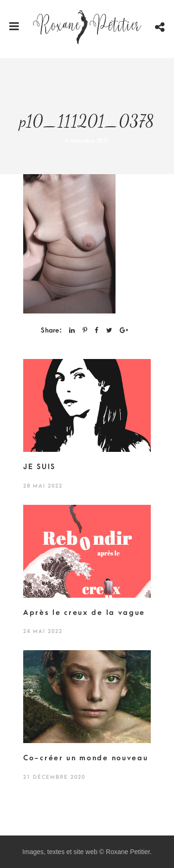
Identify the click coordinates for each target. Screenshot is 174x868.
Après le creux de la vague (84, 613)
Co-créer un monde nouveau (86, 758)
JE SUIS (39, 467)
